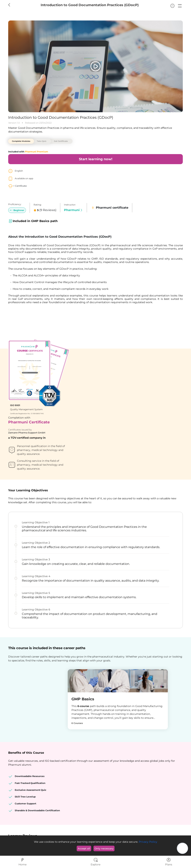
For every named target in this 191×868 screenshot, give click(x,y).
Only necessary (104, 848)
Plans (169, 862)
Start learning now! (95, 159)
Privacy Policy (148, 842)
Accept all (84, 848)
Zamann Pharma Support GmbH (116, 375)
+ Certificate (17, 186)
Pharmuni (73, 210)
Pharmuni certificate (109, 208)
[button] (180, 6)
